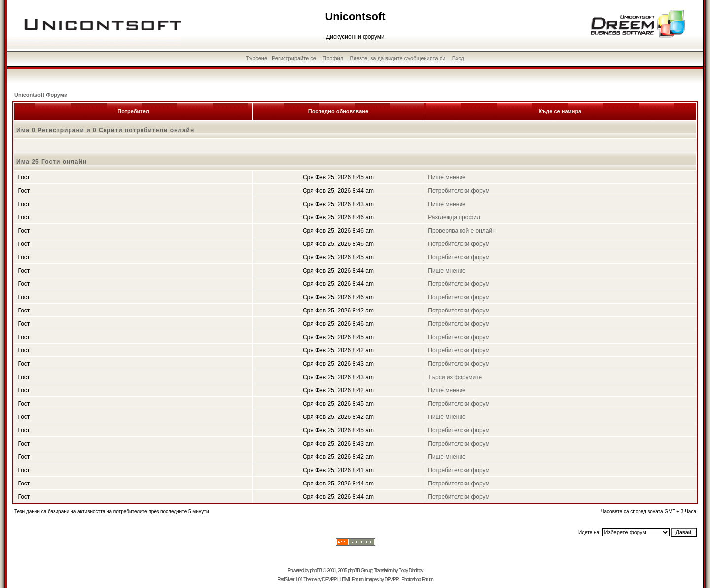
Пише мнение (447, 177)
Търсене (257, 58)
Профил (333, 58)
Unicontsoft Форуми (41, 95)
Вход (458, 58)
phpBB (316, 571)
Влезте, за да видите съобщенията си (397, 58)
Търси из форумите (455, 377)
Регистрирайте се (294, 58)
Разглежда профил (454, 217)
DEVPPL (331, 579)
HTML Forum (351, 579)
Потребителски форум (459, 191)
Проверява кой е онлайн (462, 231)
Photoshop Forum (417, 579)
